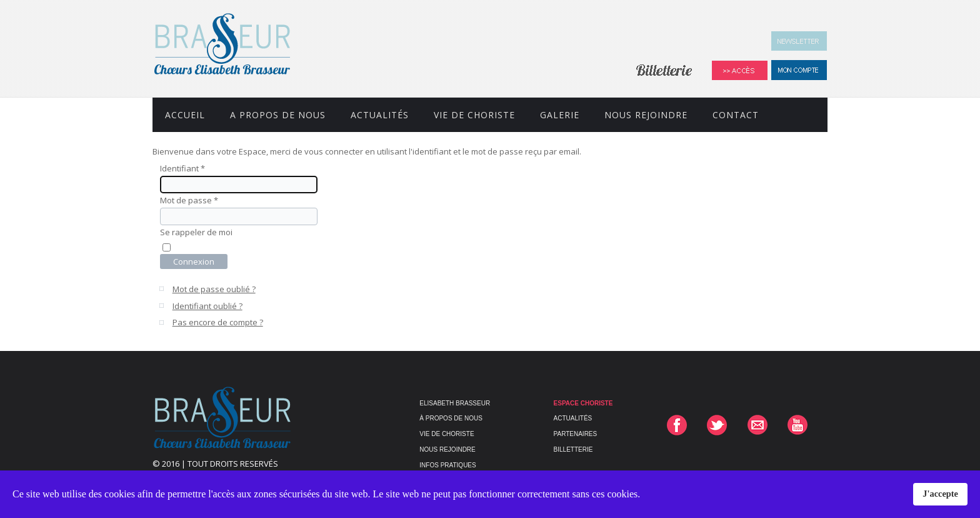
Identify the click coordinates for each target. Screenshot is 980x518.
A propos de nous (278, 115)
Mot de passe (189, 200)
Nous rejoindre (646, 115)
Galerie (560, 115)
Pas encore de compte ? (218, 322)
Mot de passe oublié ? (214, 289)
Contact (736, 115)
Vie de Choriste (474, 115)
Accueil (185, 115)
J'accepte (940, 494)
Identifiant (182, 168)
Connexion (194, 262)
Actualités (380, 115)
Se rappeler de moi (196, 232)
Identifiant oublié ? (207, 306)
